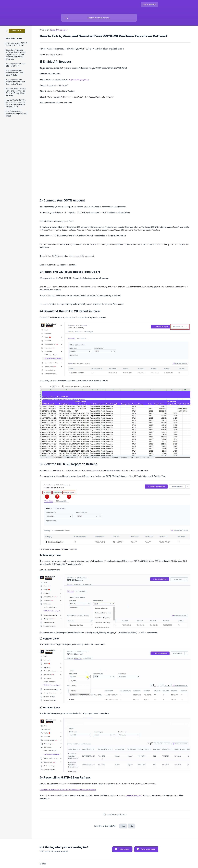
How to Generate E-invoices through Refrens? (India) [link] (17, 114)
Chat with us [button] (124, 849)
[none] (150, 5)
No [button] (132, 826)
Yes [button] (123, 826)
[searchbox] (99, 18)
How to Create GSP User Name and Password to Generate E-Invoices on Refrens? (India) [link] (16, 103)
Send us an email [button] (148, 849)
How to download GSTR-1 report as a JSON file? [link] (16, 44)
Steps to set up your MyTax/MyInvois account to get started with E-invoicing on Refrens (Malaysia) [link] (16, 55)
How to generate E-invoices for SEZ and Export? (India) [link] (14, 73)
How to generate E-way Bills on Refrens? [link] (16, 65)
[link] (15, 30)
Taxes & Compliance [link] (59, 30)
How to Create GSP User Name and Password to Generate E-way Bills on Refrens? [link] (16, 92)
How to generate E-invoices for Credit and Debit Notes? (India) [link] (15, 82)
